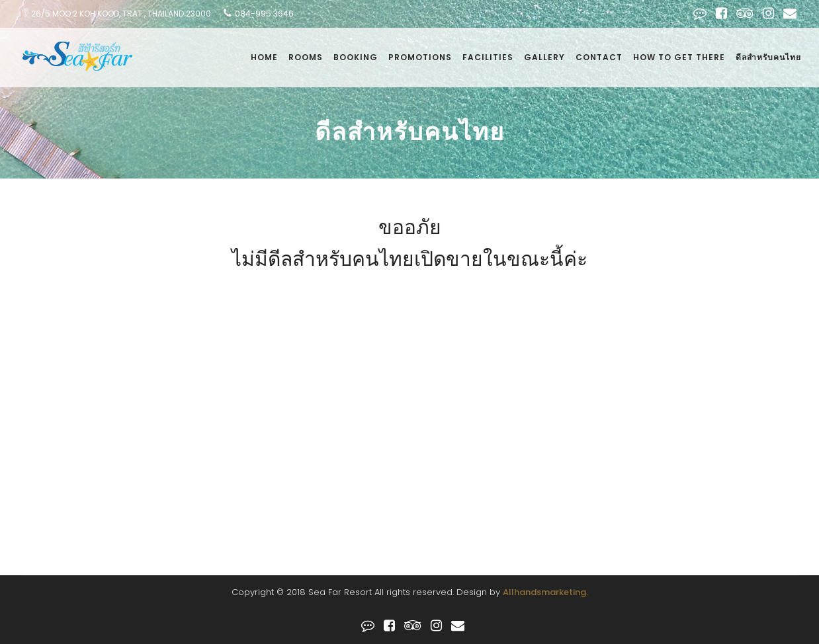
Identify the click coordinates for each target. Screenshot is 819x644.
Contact (599, 57)
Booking (356, 57)
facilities (488, 57)
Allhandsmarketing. (545, 592)
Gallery (544, 57)
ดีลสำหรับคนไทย (768, 57)
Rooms (306, 57)
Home (264, 57)
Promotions (420, 57)
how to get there (679, 57)
